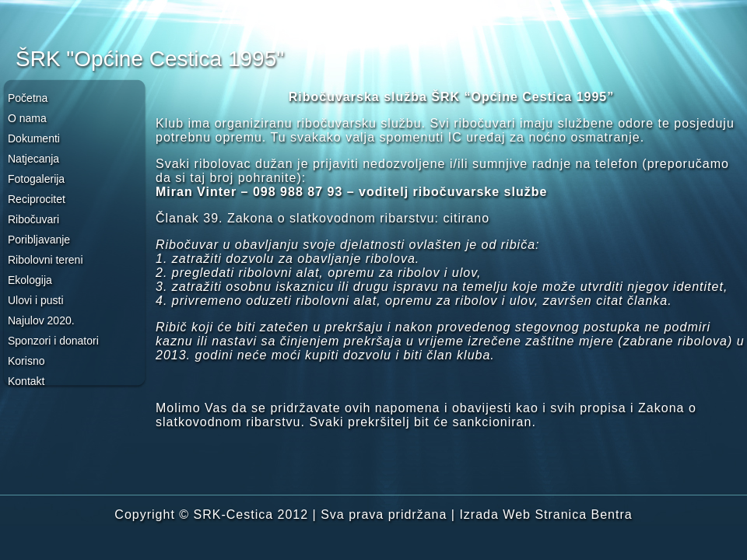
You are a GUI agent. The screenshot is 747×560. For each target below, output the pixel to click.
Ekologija (30, 280)
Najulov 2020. (41, 320)
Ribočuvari (33, 219)
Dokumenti (34, 138)
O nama (27, 118)
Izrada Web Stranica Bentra (545, 514)
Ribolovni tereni (46, 260)
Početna (28, 98)
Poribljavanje (39, 240)
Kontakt (26, 381)
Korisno (26, 361)
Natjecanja (33, 159)
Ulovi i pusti (36, 300)
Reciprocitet (37, 199)
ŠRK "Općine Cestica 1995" (150, 59)
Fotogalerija (36, 179)
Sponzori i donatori (53, 341)
